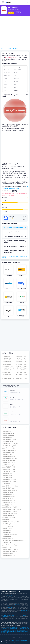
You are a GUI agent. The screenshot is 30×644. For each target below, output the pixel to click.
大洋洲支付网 (12, 624)
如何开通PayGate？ (8, 528)
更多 (26, 427)
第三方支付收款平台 (11, 595)
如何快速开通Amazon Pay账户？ (11, 444)
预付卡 (21, 615)
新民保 (19, 631)
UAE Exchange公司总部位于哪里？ (14, 228)
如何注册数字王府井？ (8, 553)
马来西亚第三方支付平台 (8, 362)
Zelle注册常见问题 (7, 475)
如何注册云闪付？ (7, 484)
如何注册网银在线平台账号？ (10, 511)
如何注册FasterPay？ (8, 543)
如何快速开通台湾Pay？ (9, 438)
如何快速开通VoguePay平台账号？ (11, 522)
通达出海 (15, 627)
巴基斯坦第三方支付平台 (8, 370)
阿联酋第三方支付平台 (8, 373)
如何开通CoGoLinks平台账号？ (10, 513)
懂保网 (11, 631)
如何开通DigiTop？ (7, 454)
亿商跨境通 (24, 627)
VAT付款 (6, 606)
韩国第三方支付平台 (8, 359)
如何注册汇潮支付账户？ (9, 431)
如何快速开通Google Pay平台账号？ (12, 509)
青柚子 (9, 631)
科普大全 (10, 630)
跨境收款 (21, 256)
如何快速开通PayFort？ (8, 499)
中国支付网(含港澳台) (6, 622)
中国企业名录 (24, 630)
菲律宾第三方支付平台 (8, 367)
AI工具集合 (19, 627)
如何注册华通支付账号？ (9, 501)
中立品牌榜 (5, 630)
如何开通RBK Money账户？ (9, 465)
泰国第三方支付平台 (21, 359)
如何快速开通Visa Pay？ (9, 457)
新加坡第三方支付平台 (8, 357)
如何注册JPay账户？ (8, 547)
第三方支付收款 (12, 637)
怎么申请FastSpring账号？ (9, 446)
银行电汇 (4, 615)
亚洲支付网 (14, 622)
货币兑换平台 (24, 610)
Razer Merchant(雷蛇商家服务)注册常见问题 (14, 541)
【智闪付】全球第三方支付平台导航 (19, 641)
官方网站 (11, 13)
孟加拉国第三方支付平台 (21, 376)
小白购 (13, 630)
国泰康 (4, 631)
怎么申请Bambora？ (8, 442)
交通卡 (17, 615)
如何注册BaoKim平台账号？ (10, 452)
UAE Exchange (16, 48)
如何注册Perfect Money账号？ (10, 459)
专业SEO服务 (17, 629)
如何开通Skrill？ (7, 520)
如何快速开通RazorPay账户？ (10, 461)
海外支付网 (25, 624)
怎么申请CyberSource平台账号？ (11, 545)
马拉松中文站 (25, 629)
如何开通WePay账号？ (8, 515)
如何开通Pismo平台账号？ (9, 480)
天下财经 (19, 630)
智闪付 (7, 627)
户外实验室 (12, 629)
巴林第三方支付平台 (21, 373)
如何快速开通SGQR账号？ (9, 492)
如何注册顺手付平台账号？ (9, 467)
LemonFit (15, 631)
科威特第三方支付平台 (8, 379)
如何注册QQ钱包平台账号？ (10, 433)
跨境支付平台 (18, 604)
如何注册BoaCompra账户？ (10, 551)
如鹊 (6, 631)
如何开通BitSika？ (7, 530)
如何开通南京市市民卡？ (9, 505)
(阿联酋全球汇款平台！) (11, 57)
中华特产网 (11, 627)
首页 (2, 48)
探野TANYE (5, 633)
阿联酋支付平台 (8, 48)
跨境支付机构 (19, 637)
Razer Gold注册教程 (8, 526)
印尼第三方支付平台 (21, 365)
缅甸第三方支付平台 (8, 375)
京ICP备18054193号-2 (19, 642)
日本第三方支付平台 (21, 357)
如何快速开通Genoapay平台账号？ (12, 486)
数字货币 (5, 617)
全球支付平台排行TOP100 (18, 625)
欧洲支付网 (20, 622)
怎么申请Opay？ (7, 524)
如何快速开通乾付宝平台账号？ (10, 549)
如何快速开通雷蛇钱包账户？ (10, 488)
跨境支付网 (19, 624)
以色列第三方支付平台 (21, 367)
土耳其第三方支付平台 (21, 369)
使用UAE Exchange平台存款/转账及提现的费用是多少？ (14, 251)
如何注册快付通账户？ (8, 539)
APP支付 (7, 256)
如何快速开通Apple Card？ (10, 556)
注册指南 (18, 13)
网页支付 (17, 256)
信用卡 (13, 615)
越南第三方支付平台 (21, 361)
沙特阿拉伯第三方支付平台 (21, 379)
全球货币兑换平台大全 (6, 625)
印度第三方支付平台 (8, 365)
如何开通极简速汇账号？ (9, 494)
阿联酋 (24, 256)
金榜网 (16, 630)
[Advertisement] (15, 32)
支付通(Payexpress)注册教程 (10, 534)
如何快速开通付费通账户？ (9, 440)
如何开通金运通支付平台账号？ (10, 507)
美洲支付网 (6, 624)
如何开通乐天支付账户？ (9, 473)
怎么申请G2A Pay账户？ (9, 518)
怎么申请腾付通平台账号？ (9, 471)
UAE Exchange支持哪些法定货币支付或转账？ (14, 241)
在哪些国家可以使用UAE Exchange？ (14, 236)
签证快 (21, 629)
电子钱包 (9, 615)
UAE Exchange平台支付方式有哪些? (14, 246)
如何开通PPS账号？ (7, 537)
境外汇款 (10, 607)
